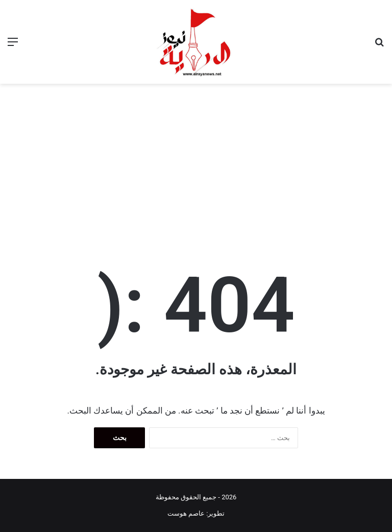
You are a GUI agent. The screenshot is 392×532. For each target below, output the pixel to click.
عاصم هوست (186, 513)
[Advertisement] (196, 160)
